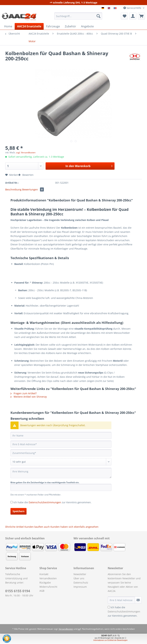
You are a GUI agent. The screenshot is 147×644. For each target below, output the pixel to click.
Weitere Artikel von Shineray (29, 397)
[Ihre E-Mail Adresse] (121, 600)
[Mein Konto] (133, 16)
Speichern (19, 511)
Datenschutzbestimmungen (45, 502)
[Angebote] (87, 26)
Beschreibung (13, 189)
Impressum (80, 587)
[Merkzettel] (124, 16)
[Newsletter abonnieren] (138, 600)
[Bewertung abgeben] (61, 462)
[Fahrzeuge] (53, 26)
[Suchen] (98, 16)
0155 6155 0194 (18, 591)
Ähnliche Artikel (14, 527)
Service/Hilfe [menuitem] (133, 8)
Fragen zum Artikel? (24, 393)
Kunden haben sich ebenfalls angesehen (74, 527)
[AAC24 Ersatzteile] (29, 26)
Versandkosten (48, 578)
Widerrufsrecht (48, 587)
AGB (42, 591)
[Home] (8, 26)
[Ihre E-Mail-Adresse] (61, 444)
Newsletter (80, 574)
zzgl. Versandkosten (26, 152)
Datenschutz (81, 583)
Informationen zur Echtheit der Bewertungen (111, 640)
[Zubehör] (70, 26)
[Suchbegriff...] (78, 16)
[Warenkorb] (141, 16)
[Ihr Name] (61, 435)
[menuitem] (78, 18)
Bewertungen (33, 189)
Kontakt (44, 574)
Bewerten (26, 175)
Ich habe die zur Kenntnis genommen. (52, 502)
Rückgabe (45, 583)
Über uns (79, 578)
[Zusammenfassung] (61, 453)
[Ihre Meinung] (61, 473)
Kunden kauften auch (37, 527)
